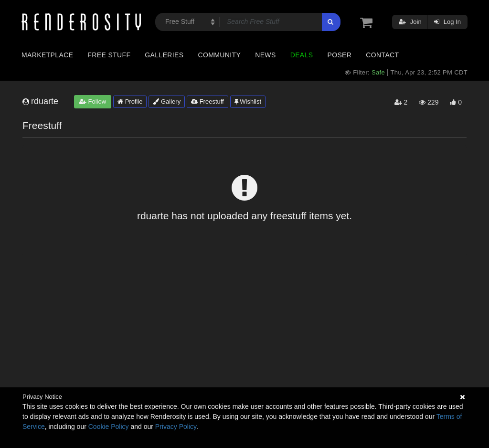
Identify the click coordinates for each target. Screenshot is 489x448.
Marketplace (47, 55)
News (265, 55)
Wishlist (248, 101)
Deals (302, 55)
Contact (382, 55)
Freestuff (207, 101)
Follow (93, 101)
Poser (339, 55)
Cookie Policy (109, 427)
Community (220, 55)
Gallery (167, 101)
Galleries (164, 55)
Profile (130, 101)
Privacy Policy (176, 427)
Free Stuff (109, 55)
